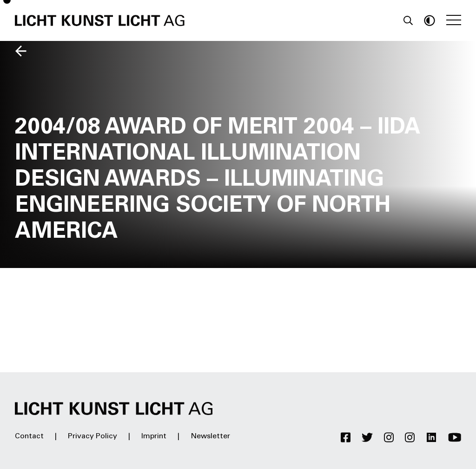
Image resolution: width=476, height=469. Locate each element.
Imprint (154, 436)
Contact (29, 436)
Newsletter (210, 436)
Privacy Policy (93, 436)
